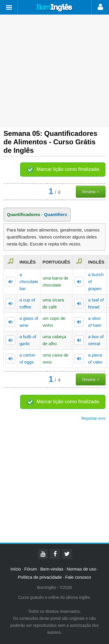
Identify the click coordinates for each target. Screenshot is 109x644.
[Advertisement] (54, 71)
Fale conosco (78, 577)
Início (16, 569)
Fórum (31, 569)
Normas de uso (81, 569)
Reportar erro (93, 418)
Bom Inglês (55, 8)
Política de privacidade (40, 577)
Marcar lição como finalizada (68, 169)
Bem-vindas (52, 569)
